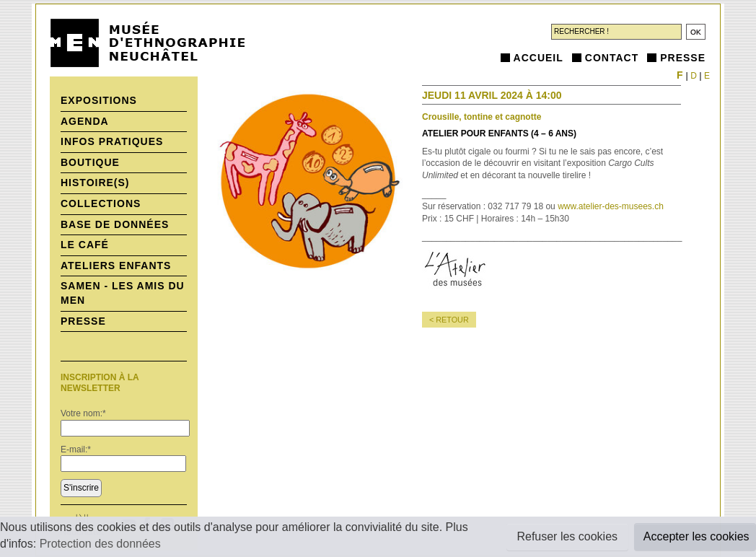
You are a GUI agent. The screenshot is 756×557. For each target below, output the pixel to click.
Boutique (90, 162)
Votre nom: (83, 413)
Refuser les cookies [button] (567, 536)
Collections (101, 203)
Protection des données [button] (100, 544)
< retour (449, 320)
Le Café (85, 245)
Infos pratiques (112, 141)
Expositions (99, 100)
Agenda (85, 121)
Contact (612, 58)
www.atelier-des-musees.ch (611, 206)
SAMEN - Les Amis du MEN (123, 293)
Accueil (539, 58)
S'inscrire (81, 488)
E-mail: (76, 449)
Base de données (115, 224)
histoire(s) (95, 183)
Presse (683, 58)
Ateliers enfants (116, 266)
